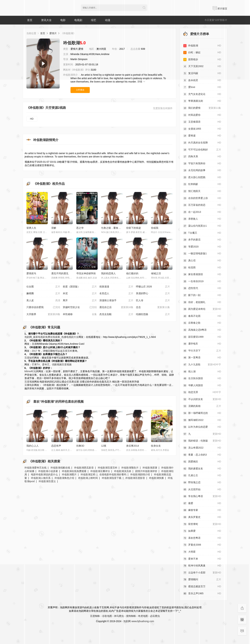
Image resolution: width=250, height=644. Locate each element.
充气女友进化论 (202, 94)
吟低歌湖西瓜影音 (84, 468)
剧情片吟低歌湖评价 (146, 471)
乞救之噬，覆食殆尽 (112, 228)
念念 (153, 307)
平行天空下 (202, 351)
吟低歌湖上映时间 (88, 478)
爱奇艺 (46, 364)
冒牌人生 (31, 228)
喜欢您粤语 (202, 538)
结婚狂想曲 (153, 314)
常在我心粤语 (202, 496)
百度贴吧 (29, 358)
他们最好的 (132, 273)
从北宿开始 (202, 490)
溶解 (54, 228)
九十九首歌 (202, 365)
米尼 (80, 294)
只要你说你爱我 (43, 307)
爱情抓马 (31, 273)
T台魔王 (202, 233)
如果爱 (202, 531)
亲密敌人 (202, 219)
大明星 (202, 552)
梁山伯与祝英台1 (202, 226)
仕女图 (43, 287)
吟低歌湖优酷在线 (60, 468)
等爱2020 (202, 247)
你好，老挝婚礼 (202, 302)
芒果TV (36, 364)
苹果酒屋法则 (202, 101)
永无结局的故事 (202, 170)
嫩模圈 (43, 294)
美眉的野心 (153, 294)
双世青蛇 (202, 524)
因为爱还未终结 (202, 309)
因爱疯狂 (202, 462)
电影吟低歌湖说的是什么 (44, 474)
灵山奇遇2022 (202, 448)
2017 (35, 351)
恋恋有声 (56, 446)
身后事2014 (133, 446)
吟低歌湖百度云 (47, 481)
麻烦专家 (202, 510)
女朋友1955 (202, 129)
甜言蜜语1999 (202, 337)
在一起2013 (202, 212)
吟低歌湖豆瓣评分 (100, 471)
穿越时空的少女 (80, 307)
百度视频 (67, 364)
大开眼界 (43, 314)
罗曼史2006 (202, 545)
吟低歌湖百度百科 (108, 468)
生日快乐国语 (202, 378)
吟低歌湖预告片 (130, 468)
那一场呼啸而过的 (202, 413)
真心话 (202, 261)
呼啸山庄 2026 (153, 287)
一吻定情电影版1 (202, 254)
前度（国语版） (80, 287)
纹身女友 (156, 446)
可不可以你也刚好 (202, 150)
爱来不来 (202, 559)
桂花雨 (202, 268)
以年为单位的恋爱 (202, 427)
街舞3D (80, 446)
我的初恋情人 (108, 273)
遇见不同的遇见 (60, 273)
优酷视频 (57, 364)
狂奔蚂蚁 (202, 184)
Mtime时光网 (31, 371)
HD (32, 119)
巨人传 (153, 301)
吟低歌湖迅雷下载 (112, 478)
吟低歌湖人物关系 (41, 478)
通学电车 (202, 344)
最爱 (202, 503)
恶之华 (80, 228)
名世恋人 (116, 294)
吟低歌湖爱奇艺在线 (36, 468)
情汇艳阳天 (202, 191)
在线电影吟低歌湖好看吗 (113, 474)
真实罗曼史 (202, 517)
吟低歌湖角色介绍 (64, 478)
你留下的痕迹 (133, 228)
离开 (80, 301)
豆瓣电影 (29, 385)
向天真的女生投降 (202, 143)
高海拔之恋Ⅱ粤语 (202, 330)
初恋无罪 (202, 392)
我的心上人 (33, 446)
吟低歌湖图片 (69, 474)
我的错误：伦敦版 (202, 441)
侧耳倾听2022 (202, 420)
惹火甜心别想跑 (202, 177)
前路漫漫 (116, 287)
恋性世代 (202, 288)
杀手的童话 (202, 240)
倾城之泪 (156, 273)
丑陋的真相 (202, 406)
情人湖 (202, 372)
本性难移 (80, 314)
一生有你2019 (202, 281)
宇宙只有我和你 (202, 164)
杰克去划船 (116, 314)
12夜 (104, 446)
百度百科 (67, 351)
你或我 (155, 228)
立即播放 (80, 90)
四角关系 (202, 157)
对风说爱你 (202, 115)
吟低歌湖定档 (88, 474)
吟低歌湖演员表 (123, 471)
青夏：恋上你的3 (202, 455)
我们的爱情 (202, 108)
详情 (142, 82)
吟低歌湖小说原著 (48, 471)
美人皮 (43, 301)
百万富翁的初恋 (202, 205)
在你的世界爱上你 (202, 198)
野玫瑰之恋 (202, 483)
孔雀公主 (202, 476)
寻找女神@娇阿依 (86, 273)
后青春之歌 (202, 323)
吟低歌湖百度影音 (135, 478)
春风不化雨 (202, 316)
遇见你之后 (116, 307)
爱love (202, 87)
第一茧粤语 (202, 358)
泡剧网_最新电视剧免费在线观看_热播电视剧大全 (52, 337)
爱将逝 (202, 136)
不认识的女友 (202, 399)
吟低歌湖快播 (156, 478)
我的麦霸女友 (202, 469)
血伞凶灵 (202, 80)
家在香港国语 (202, 274)
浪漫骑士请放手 (116, 301)
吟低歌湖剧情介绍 (140, 474)
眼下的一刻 (202, 295)
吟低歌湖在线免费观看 (74, 471)
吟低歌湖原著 (150, 468)
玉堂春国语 (202, 122)
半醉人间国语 (202, 385)
